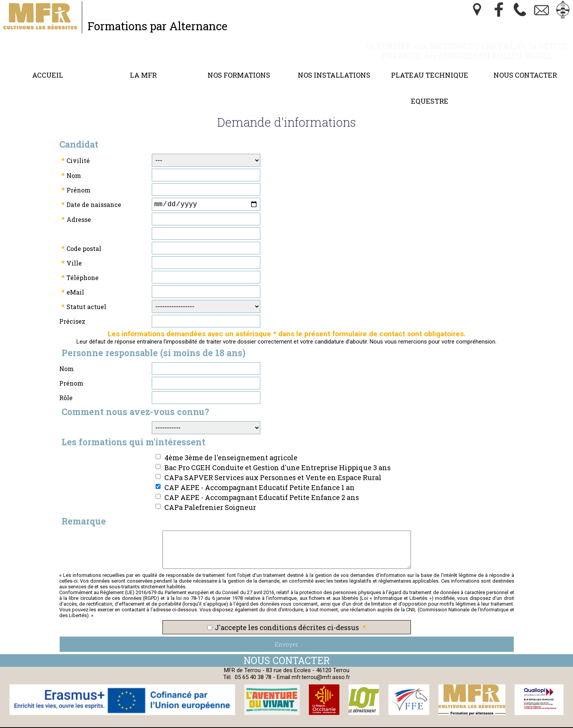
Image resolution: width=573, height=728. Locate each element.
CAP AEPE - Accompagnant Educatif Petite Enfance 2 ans (262, 489)
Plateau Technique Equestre (430, 78)
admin (471, 723)
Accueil (48, 65)
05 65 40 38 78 (253, 669)
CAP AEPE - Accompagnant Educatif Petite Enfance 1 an (260, 479)
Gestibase (370, 723)
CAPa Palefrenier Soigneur (210, 499)
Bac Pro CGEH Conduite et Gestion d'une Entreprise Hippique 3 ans (278, 459)
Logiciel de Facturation (422, 723)
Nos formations (239, 65)
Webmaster (334, 723)
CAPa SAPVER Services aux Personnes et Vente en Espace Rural (273, 469)
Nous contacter (525, 65)
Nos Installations (334, 65)
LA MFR (143, 65)
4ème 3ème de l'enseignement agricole (231, 449)
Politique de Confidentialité (241, 723)
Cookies (295, 723)
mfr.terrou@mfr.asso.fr (321, 669)
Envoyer (287, 636)
